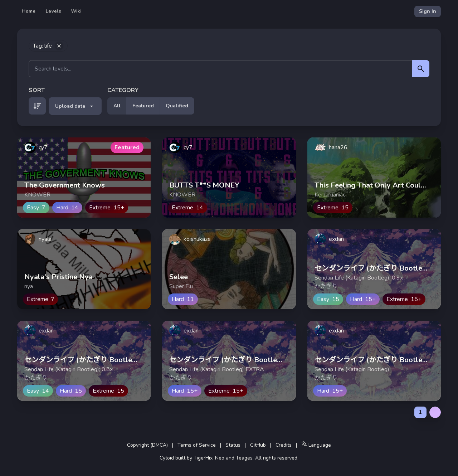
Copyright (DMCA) (147, 445)
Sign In (428, 11)
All (117, 106)
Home (29, 11)
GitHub (258, 445)
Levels (53, 11)
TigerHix (203, 458)
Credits (284, 445)
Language (316, 445)
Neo (220, 458)
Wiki (76, 11)
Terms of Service (197, 445)
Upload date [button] (75, 106)
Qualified (177, 106)
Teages (244, 458)
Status (233, 445)
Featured (143, 106)
